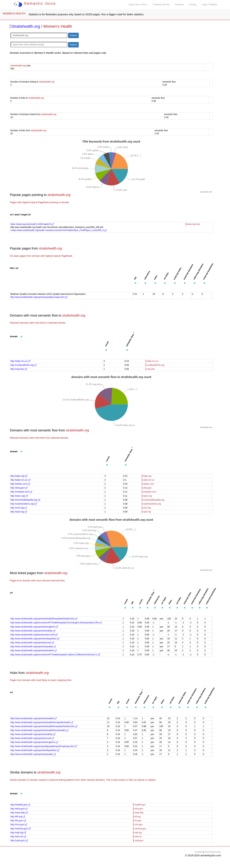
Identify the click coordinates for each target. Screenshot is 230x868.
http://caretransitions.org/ (24, 504)
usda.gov (139, 840)
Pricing (193, 4)
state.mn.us (153, 361)
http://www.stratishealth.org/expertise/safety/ (33, 631)
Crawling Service (161, 4)
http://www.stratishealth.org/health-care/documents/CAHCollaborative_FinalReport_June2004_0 (59, 230)
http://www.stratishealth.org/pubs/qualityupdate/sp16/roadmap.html (44, 746)
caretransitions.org (152, 504)
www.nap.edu (194, 224)
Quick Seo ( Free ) (138, 4)
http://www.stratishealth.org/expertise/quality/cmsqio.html (39, 297)
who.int (138, 837)
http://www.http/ (19, 813)
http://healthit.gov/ (20, 805)
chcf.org (147, 508)
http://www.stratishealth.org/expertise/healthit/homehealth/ (39, 730)
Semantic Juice (35, 3)
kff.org (138, 817)
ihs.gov (138, 821)
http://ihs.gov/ (18, 821)
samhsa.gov (140, 829)
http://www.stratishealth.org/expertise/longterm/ (34, 627)
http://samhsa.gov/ (21, 829)
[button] (135, 283)
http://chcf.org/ (19, 508)
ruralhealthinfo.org (156, 365)
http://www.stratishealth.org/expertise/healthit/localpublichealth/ (42, 722)
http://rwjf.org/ (18, 833)
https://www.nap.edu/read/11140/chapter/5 (32, 224)
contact (199, 852)
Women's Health (58, 26)
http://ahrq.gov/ (19, 488)
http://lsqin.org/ (19, 476)
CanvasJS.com (206, 192)
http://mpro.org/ (19, 496)
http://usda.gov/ (19, 840)
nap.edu (151, 369)
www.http (139, 813)
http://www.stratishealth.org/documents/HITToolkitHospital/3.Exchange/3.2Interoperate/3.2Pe (56, 623)
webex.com (149, 484)
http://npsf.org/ (19, 512)
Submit (73, 35)
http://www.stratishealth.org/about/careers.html (34, 635)
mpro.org (148, 496)
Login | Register (210, 4)
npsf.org (147, 512)
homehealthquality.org (154, 500)
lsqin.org (147, 476)
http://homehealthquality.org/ (25, 500)
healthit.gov (140, 805)
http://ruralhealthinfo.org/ (23, 365)
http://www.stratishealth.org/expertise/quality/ (33, 647)
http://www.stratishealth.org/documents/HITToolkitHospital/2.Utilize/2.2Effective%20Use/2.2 (55, 655)
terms (208, 852)
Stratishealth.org (26, 26)
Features (180, 4)
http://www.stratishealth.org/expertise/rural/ (32, 643)
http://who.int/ (18, 837)
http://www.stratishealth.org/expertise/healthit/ (34, 651)
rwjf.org (138, 833)
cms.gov (139, 825)
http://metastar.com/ (21, 492)
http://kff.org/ (18, 817)
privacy (217, 852)
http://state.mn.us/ (20, 361)
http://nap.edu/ (19, 369)
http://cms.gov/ (19, 825)
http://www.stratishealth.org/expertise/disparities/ (35, 639)
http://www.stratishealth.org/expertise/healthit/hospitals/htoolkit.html (44, 619)
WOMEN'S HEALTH (14, 13)
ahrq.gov (147, 488)
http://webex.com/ (20, 484)
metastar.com (150, 492)
